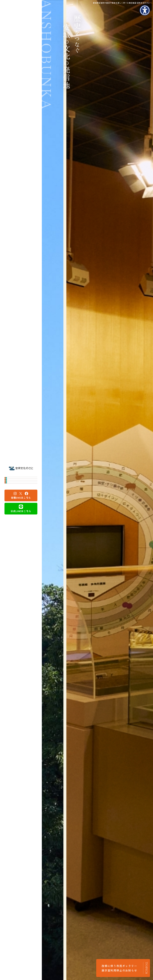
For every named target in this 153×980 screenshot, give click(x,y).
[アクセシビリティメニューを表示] (145, 10)
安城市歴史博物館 (19, 475)
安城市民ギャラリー (21, 485)
